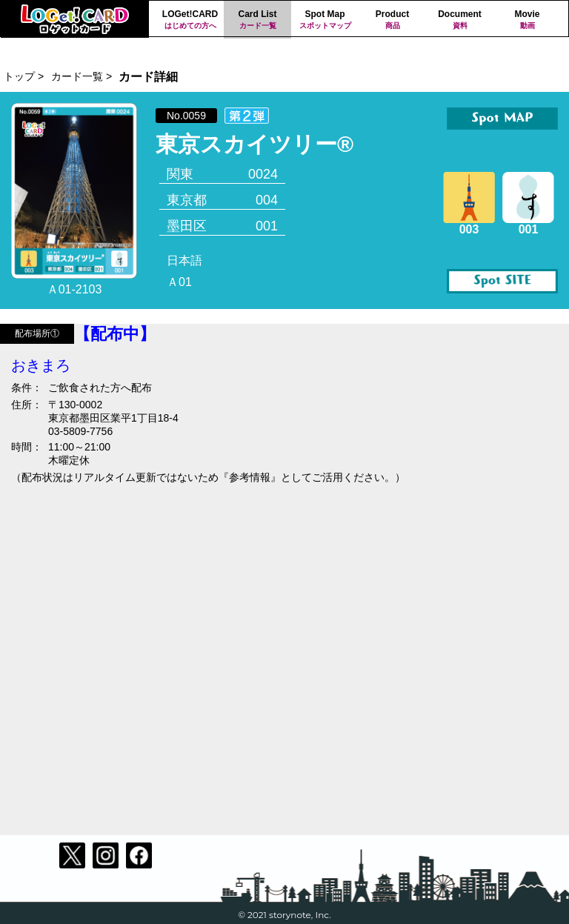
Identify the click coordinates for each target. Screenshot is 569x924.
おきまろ (41, 365)
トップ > (24, 76)
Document (460, 20)
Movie (527, 20)
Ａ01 (179, 282)
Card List (257, 20)
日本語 (184, 260)
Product (392, 20)
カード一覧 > (81, 76)
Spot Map (325, 20)
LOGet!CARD (190, 20)
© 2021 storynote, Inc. (284, 915)
